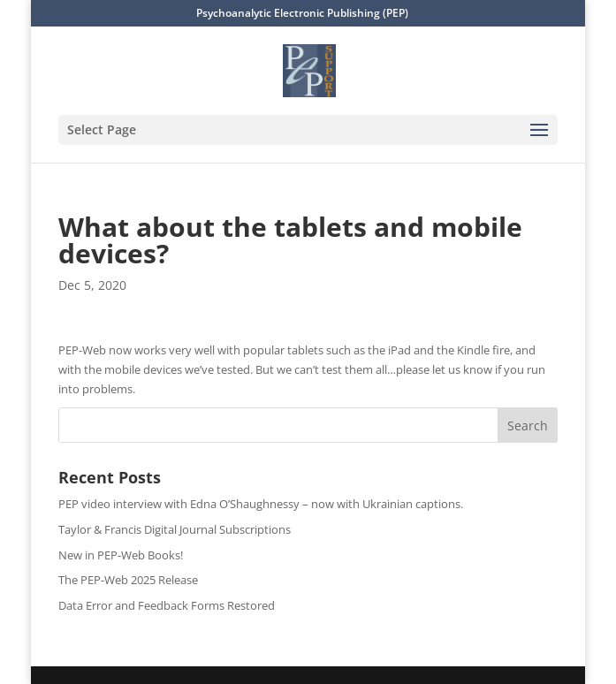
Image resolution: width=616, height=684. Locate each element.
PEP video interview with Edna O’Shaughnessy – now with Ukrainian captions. (261, 504)
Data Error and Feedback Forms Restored (167, 605)
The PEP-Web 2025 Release (128, 580)
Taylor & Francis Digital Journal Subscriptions (175, 529)
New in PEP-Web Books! (121, 555)
